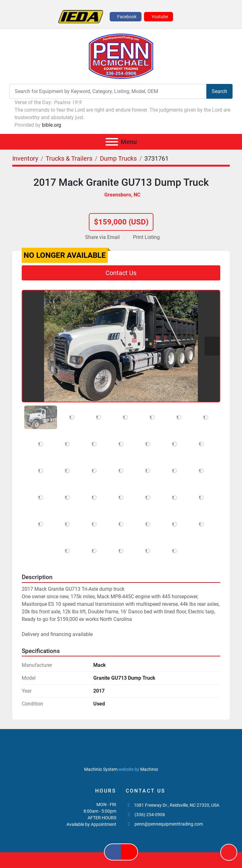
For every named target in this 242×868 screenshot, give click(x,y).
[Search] (108, 91)
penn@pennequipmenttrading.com (169, 824)
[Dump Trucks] (118, 158)
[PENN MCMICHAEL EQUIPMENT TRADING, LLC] (121, 755)
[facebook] (126, 17)
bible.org (52, 125)
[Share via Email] (104, 237)
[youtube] (158, 17)
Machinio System (101, 769)
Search (219, 91)
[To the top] (229, 852)
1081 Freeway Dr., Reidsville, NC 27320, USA (177, 805)
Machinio (149, 769)
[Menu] (112, 142)
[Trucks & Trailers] (69, 158)
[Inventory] (25, 158)
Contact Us (121, 273)
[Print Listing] (145, 237)
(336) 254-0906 (150, 815)
